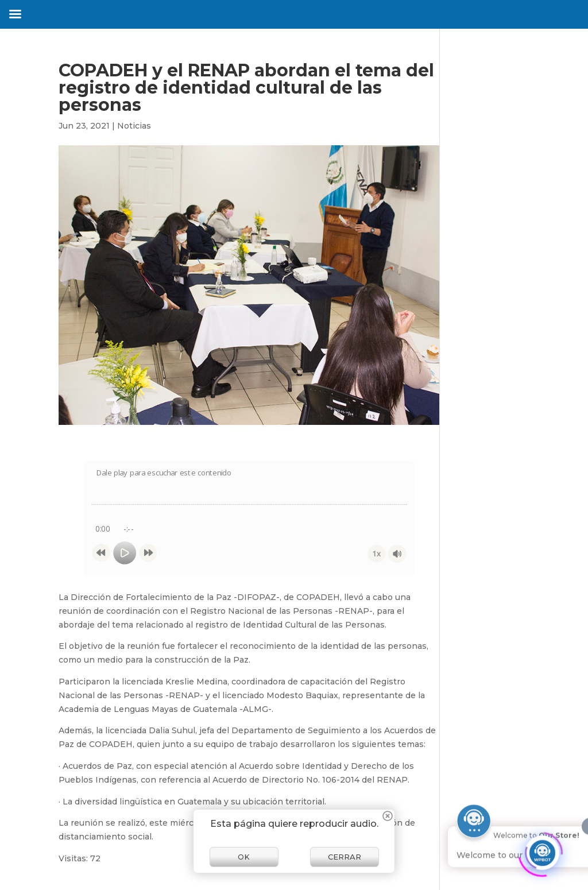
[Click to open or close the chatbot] (542, 850)
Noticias (134, 126)
